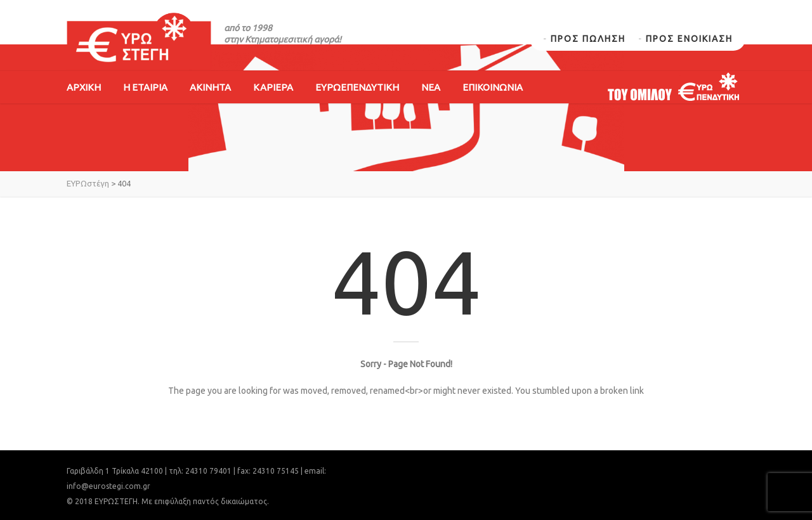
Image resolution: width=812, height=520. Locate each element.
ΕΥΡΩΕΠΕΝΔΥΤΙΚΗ (357, 87)
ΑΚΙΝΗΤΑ (210, 87)
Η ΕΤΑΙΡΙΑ (145, 87)
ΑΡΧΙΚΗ (84, 87)
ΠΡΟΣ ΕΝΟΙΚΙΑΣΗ (689, 39)
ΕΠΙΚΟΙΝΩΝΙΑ (493, 87)
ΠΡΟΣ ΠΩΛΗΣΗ (588, 39)
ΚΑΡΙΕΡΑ (273, 87)
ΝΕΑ (431, 87)
